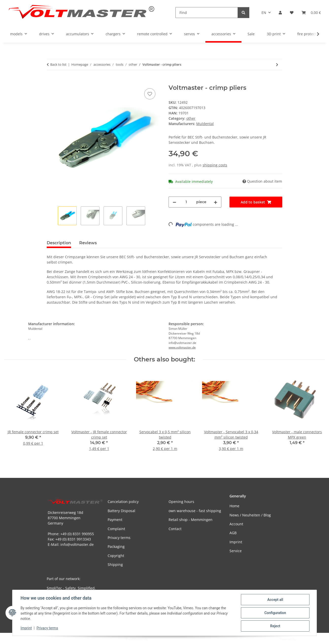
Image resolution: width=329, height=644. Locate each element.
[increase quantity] (216, 202)
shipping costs (215, 165)
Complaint (116, 529)
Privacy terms (47, 628)
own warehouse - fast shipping (195, 511)
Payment (115, 520)
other (191, 118)
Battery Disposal (121, 511)
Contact (175, 529)
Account (236, 524)
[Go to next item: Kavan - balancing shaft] (277, 65)
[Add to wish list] (150, 94)
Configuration (275, 613)
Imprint (26, 628)
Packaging (116, 546)
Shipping (115, 564)
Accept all (275, 600)
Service (236, 551)
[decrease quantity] (174, 202)
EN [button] (264, 13)
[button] (280, 13)
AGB (233, 533)
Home (234, 506)
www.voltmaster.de (182, 347)
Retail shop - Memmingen (191, 520)
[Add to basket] (51, 81)
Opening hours (181, 502)
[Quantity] (186, 202)
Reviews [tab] (88, 243)
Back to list (58, 64)
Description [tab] (59, 243)
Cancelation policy (123, 502)
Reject (275, 626)
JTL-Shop (303, 639)
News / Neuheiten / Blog (250, 515)
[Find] (207, 13)
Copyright (116, 556)
